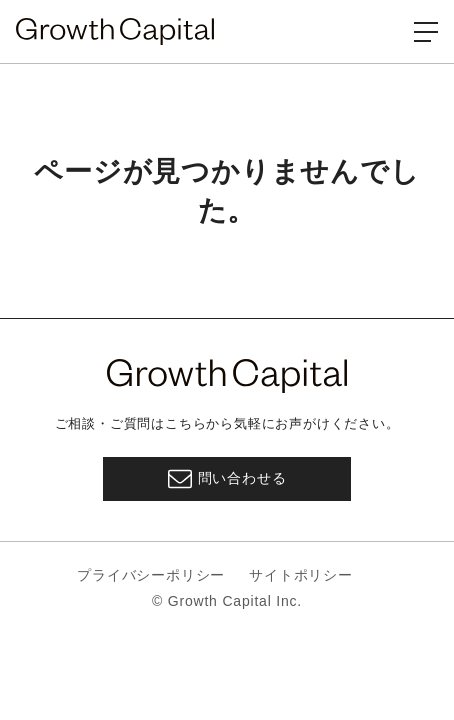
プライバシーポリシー (151, 575)
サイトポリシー (301, 575)
